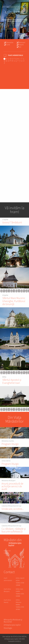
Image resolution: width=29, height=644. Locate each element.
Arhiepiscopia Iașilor (12, 625)
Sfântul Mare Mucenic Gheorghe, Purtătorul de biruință (14, 301)
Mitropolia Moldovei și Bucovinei (13, 621)
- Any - (14, 55)
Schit (8, 45)
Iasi (20, 47)
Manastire (10, 43)
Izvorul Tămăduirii (12, 223)
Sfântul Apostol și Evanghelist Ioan (12, 381)
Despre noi (7, 551)
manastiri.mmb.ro (14, 641)
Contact (6, 553)
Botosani (22, 43)
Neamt (21, 45)
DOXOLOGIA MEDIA (20, 637)
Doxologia (8, 628)
